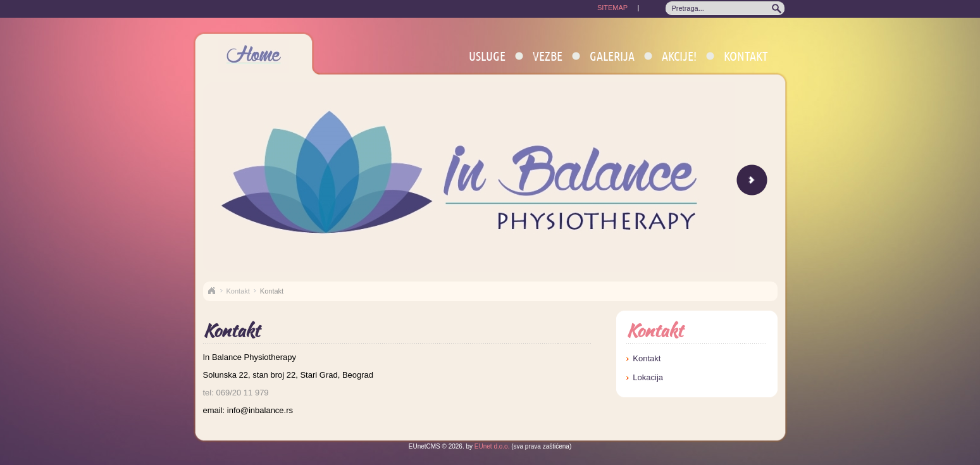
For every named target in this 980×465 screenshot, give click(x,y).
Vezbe (548, 56)
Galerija (612, 56)
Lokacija (648, 377)
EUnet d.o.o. (491, 446)
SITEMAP (612, 8)
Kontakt (746, 56)
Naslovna (211, 291)
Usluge (487, 56)
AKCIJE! (679, 56)
